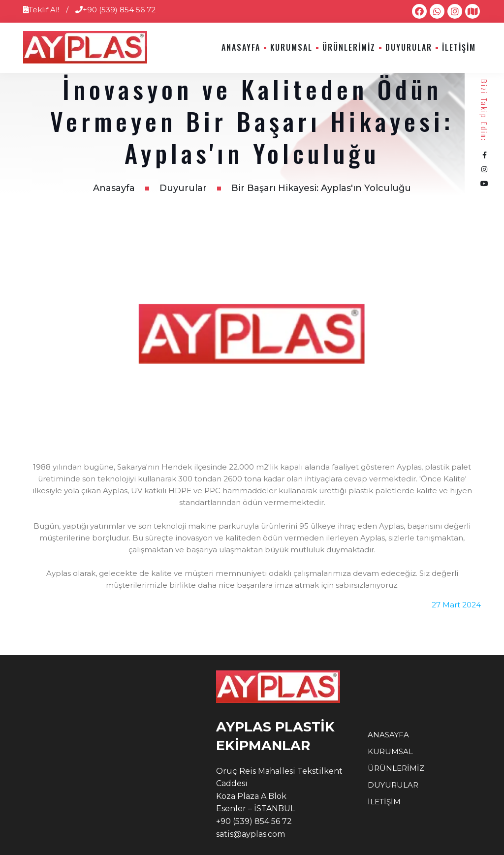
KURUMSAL (291, 47)
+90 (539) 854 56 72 (115, 10)
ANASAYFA (241, 47)
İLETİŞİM (459, 47)
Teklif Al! (41, 10)
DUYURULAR (409, 47)
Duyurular (183, 188)
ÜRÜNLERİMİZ (349, 47)
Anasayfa (114, 188)
